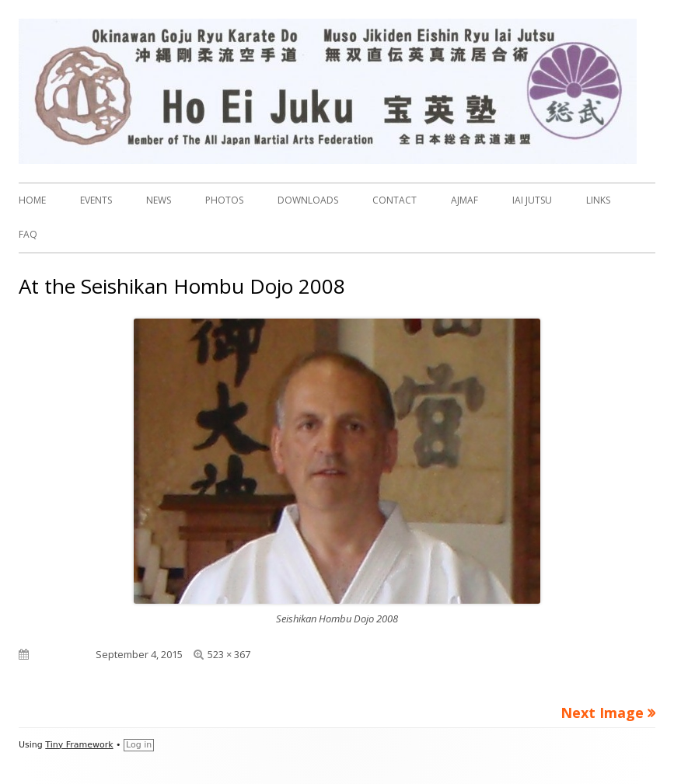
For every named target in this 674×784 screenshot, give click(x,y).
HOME (32, 200)
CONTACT (395, 200)
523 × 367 (229, 654)
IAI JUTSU (532, 200)
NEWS (159, 200)
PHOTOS (224, 200)
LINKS (598, 200)
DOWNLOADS (308, 200)
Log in (139, 745)
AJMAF (464, 200)
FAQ (28, 234)
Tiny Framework (79, 745)
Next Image (602, 713)
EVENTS (96, 200)
